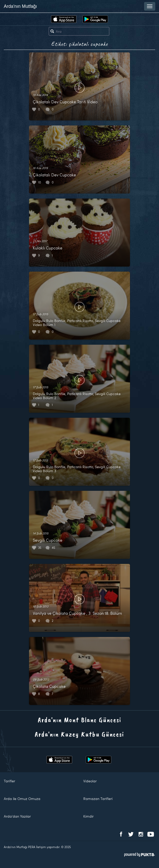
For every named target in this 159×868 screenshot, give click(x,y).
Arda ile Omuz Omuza (22, 799)
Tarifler (9, 781)
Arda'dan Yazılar (17, 816)
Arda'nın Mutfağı (20, 6)
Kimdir (88, 816)
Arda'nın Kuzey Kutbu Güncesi (79, 734)
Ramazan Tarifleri (98, 799)
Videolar (90, 781)
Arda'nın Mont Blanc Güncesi (80, 720)
